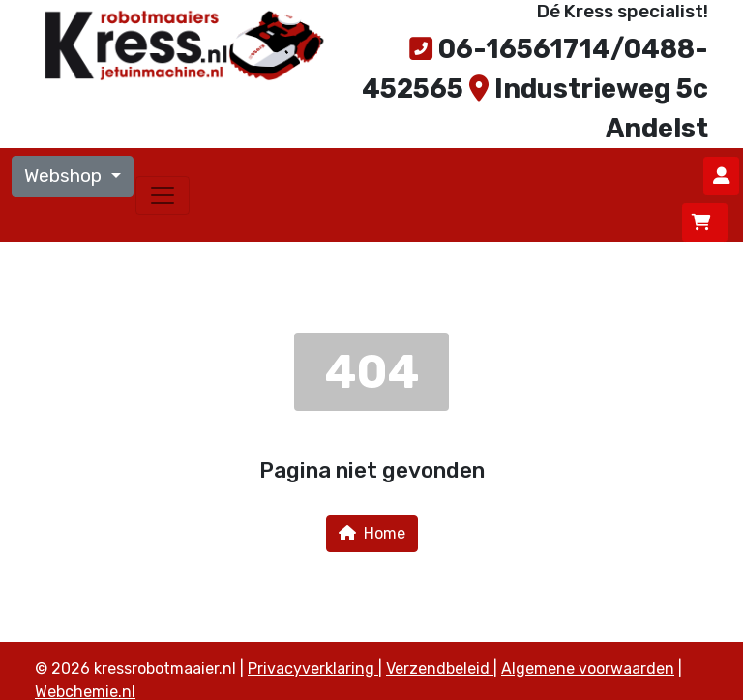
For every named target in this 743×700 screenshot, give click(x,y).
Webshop (65, 175)
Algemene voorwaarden (588, 669)
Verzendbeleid (440, 669)
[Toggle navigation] (163, 195)
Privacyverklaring (313, 669)
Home (372, 533)
